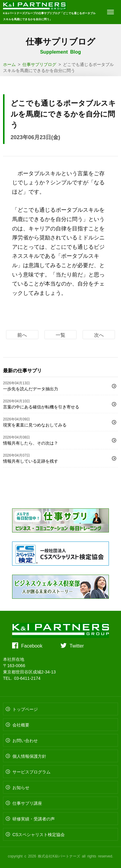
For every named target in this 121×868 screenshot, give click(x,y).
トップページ (25, 709)
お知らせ (21, 787)
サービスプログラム (31, 772)
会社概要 (21, 725)
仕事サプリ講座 (27, 803)
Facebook (32, 645)
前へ (22, 335)
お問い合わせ (25, 740)
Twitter (77, 645)
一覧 (60, 335)
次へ (99, 335)
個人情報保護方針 (29, 756)
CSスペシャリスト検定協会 (39, 834)
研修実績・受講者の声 (34, 819)
